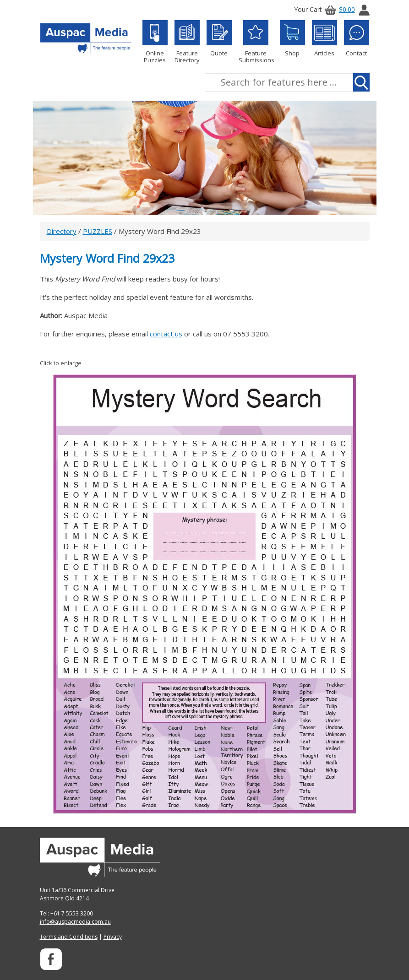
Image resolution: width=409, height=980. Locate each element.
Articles (324, 38)
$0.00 (338, 9)
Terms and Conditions (69, 937)
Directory (62, 231)
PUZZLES (98, 231)
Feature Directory (187, 42)
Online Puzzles (155, 42)
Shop (292, 38)
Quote (219, 38)
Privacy (113, 937)
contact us (166, 334)
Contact (357, 38)
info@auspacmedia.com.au (75, 922)
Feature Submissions (256, 42)
